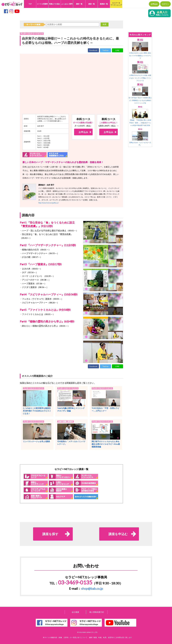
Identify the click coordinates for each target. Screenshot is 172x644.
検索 (105, 24)
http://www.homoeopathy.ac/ (49, 203)
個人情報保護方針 (97, 612)
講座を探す (50, 534)
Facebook (93, 50)
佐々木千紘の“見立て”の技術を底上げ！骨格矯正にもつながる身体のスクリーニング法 (140, 100)
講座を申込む (118, 534)
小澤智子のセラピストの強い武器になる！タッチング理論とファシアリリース (140, 78)
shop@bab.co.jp (92, 588)
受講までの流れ (55, 4)
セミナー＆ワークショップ (116, 4)
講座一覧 (92, 4)
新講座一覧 (104, 4)
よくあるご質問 (67, 4)
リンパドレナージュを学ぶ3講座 (36, 441)
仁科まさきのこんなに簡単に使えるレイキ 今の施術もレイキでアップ (140, 56)
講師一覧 (79, 4)
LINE (117, 50)
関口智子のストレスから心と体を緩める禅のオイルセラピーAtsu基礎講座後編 (106, 444)
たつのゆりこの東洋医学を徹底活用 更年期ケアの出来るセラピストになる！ (37, 411)
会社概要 (75, 612)
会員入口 (162, 14)
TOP (30, 4)
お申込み (154, 4)
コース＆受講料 (42, 4)
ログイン (165, 4)
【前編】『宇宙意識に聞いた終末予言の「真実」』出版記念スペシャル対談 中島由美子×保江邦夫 (140, 123)
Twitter (105, 50)
